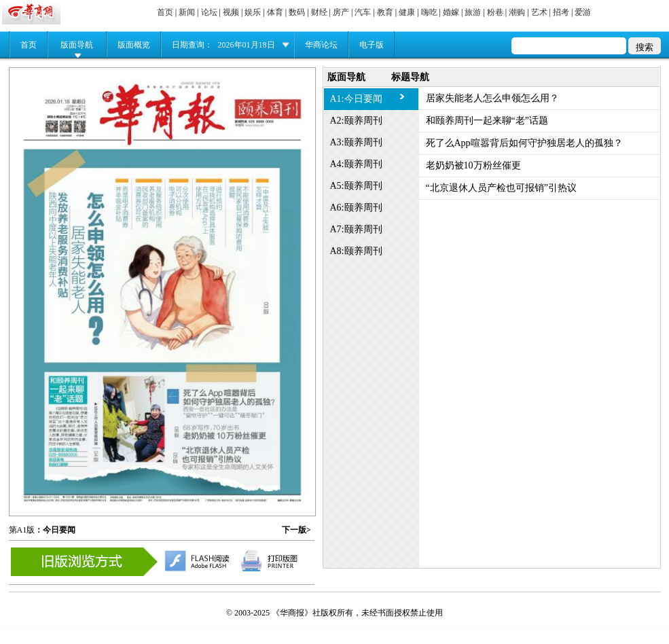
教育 (385, 12)
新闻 (187, 12)
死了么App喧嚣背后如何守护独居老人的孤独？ (524, 143)
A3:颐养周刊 (356, 142)
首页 (165, 12)
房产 (341, 12)
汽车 (363, 12)
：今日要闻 (55, 530)
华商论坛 (321, 45)
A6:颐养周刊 (356, 208)
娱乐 (253, 12)
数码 (297, 12)
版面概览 (134, 45)
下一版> (296, 530)
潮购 (517, 12)
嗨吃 (429, 12)
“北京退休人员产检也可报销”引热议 (501, 188)
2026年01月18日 (247, 45)
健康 (407, 12)
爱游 (583, 12)
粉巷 (495, 12)
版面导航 (77, 45)
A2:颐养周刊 (356, 121)
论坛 (209, 12)
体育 (275, 12)
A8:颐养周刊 (356, 251)
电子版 (372, 45)
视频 (231, 12)
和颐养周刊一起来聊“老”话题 (487, 121)
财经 (319, 12)
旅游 (473, 12)
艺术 (539, 12)
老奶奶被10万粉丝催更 (473, 165)
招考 (561, 12)
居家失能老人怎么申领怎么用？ (492, 98)
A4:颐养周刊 (356, 164)
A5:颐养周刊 (356, 186)
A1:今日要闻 (356, 99)
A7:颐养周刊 (356, 229)
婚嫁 (451, 12)
